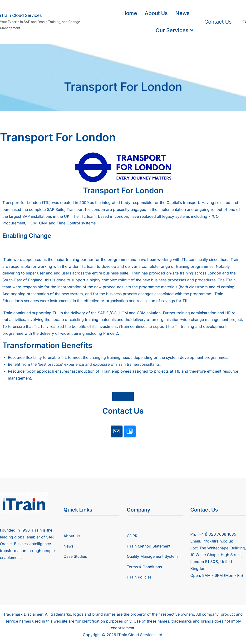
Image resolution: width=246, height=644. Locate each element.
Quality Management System (152, 556)
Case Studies (75, 556)
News (182, 13)
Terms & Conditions (144, 567)
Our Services (172, 30)
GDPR (132, 536)
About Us (156, 13)
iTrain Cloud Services (21, 15)
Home (130, 13)
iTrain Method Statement (149, 546)
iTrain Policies (139, 577)
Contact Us (218, 22)
